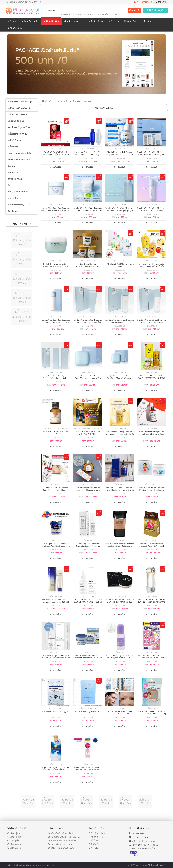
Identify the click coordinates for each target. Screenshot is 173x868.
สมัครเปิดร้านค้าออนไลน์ (60, 833)
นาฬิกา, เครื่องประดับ (17, 115)
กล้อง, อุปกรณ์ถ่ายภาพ (18, 192)
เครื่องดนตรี (13, 147)
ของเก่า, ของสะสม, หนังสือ (20, 153)
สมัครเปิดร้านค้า (155, 10)
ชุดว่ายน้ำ (104, 15)
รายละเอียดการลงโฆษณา (61, 844)
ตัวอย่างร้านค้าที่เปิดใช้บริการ (62, 848)
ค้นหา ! (134, 10)
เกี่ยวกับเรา (148, 21)
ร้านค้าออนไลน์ (97, 833)
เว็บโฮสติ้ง (94, 841)
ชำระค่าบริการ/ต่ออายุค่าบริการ (63, 841)
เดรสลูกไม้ (95, 15)
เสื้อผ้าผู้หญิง (76, 15)
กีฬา (9, 185)
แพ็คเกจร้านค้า (51, 21)
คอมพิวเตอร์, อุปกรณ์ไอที (19, 128)
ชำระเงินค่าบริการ (94, 21)
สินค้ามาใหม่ (131, 21)
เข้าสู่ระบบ (160, 2)
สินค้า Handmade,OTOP (19, 205)
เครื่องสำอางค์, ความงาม (19, 108)
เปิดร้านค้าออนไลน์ (143, 2)
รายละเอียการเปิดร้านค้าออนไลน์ (64, 837)
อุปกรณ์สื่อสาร (14, 198)
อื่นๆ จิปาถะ (13, 211)
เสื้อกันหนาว (14, 844)
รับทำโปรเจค (96, 837)
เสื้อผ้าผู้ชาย (86, 15)
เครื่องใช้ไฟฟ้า (14, 140)
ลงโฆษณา (114, 21)
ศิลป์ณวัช (94, 844)
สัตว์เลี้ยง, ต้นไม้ (15, 179)
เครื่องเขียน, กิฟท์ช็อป (17, 134)
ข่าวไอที (93, 848)
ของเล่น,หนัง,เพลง (16, 121)
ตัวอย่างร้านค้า (72, 21)
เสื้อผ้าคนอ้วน (114, 15)
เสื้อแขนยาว (14, 848)
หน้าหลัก (47, 101)
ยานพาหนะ (13, 173)
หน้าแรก (12, 21)
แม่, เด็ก (11, 166)
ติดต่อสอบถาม (15, 28)
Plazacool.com (141, 865)
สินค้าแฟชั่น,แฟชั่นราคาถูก (20, 102)
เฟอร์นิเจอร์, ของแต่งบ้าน (19, 160)
